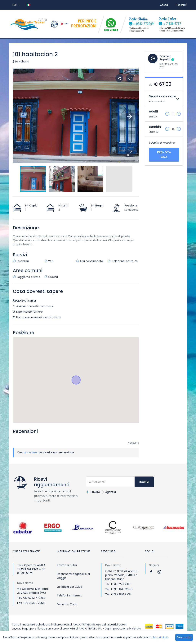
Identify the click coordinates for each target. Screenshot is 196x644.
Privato (93, 492)
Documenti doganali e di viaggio (73, 576)
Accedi (164, 5)
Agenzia (108, 492)
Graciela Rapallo (165, 58)
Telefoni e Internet (69, 595)
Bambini (155, 127)
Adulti (153, 111)
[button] (130, 154)
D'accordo (184, 637)
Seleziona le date (162, 96)
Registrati (181, 5)
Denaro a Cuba (67, 604)
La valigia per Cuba (69, 587)
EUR (16, 5)
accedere (30, 452)
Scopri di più (161, 637)
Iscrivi (144, 482)
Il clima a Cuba (67, 565)
